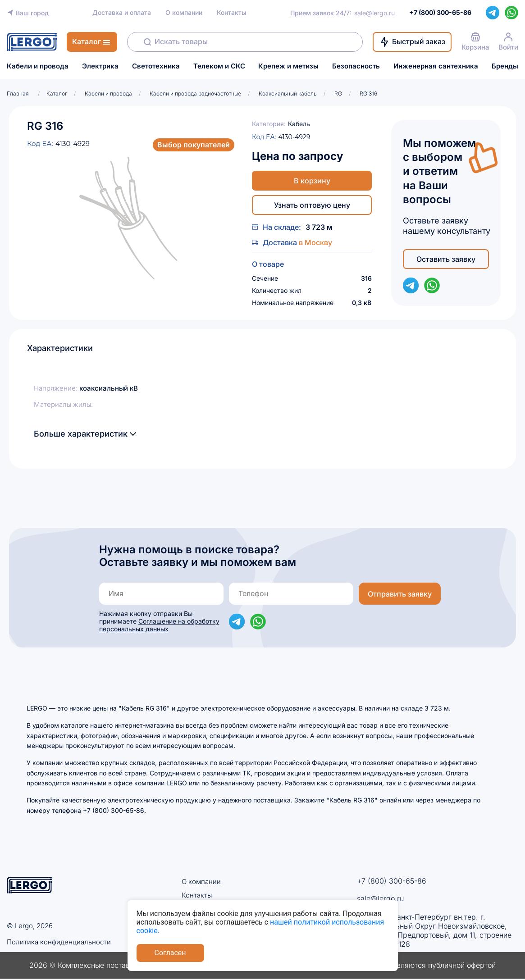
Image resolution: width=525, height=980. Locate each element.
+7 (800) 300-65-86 (392, 881)
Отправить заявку (400, 594)
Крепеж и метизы (288, 66)
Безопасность (356, 66)
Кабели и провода (38, 66)
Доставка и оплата (122, 13)
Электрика (100, 66)
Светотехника (156, 66)
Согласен (170, 953)
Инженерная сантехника (436, 66)
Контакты (232, 13)
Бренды (505, 66)
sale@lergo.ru (374, 13)
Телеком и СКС (219, 66)
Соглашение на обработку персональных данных (159, 625)
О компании (184, 13)
